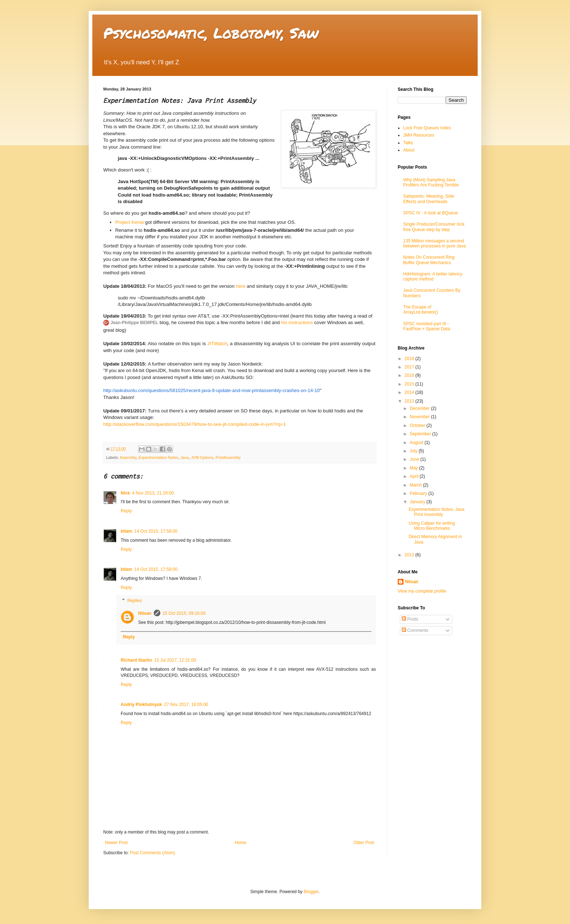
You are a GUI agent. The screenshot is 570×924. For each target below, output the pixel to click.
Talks (408, 143)
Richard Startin (136, 660)
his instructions (297, 322)
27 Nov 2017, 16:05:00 (186, 705)
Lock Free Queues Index (427, 128)
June (415, 459)
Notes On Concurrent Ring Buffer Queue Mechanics (429, 260)
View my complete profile (422, 591)
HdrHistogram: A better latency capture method (433, 277)
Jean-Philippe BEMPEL (134, 323)
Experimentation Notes (158, 457)
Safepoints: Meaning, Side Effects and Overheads (429, 199)
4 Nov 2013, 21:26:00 (153, 493)
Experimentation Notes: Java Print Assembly (436, 512)
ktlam (126, 531)
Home (241, 843)
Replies (135, 601)
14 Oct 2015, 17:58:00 (156, 531)
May (414, 468)
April (415, 476)
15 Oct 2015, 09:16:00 (184, 613)
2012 (410, 555)
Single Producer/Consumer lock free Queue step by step (434, 227)
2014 (410, 392)
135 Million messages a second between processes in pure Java (434, 243)
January (418, 502)
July (414, 451)
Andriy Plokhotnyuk (141, 705)
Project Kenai (129, 222)
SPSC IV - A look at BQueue (431, 213)
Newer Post (116, 843)
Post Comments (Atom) (152, 853)
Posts (410, 619)
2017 (410, 367)
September (421, 434)
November (420, 417)
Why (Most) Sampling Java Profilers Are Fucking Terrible (431, 182)
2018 (410, 359)
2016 (410, 375)
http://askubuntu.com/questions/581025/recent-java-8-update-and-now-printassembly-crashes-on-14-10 (211, 390)
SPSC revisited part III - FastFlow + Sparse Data (427, 326)
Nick (125, 493)
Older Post (364, 843)
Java (184, 457)
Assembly (128, 457)
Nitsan (145, 613)
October (418, 425)
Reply (126, 511)
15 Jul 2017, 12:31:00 (175, 660)
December (420, 408)
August (417, 443)
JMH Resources (419, 135)
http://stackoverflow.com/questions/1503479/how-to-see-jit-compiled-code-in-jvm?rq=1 (194, 424)
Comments (415, 630)
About (409, 150)
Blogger (311, 892)
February (419, 493)
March (416, 485)
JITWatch (217, 344)
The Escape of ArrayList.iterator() (421, 310)
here (241, 286)
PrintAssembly (228, 457)
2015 (410, 384)
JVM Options (202, 457)
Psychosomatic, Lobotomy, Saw (211, 33)
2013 (410, 401)
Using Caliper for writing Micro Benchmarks (432, 526)
